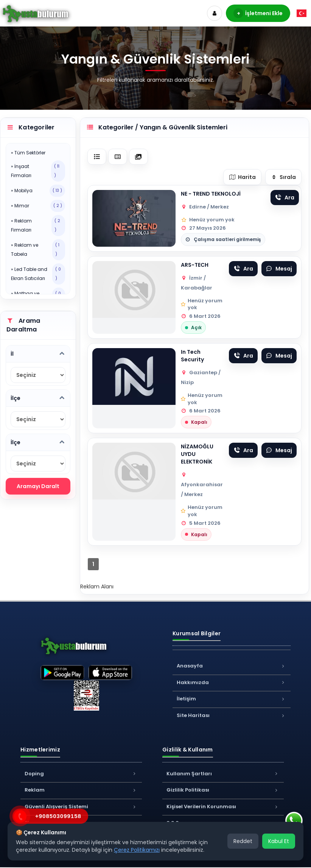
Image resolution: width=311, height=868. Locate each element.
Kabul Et (279, 841)
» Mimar (38, 206)
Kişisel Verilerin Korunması (223, 807)
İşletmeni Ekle (258, 13)
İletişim (232, 699)
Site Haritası (232, 715)
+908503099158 (58, 816)
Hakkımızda (232, 682)
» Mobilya (38, 191)
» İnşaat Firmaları (38, 171)
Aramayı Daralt (38, 486)
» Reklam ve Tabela (38, 250)
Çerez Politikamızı (137, 850)
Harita (242, 177)
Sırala (284, 177)
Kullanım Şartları (223, 774)
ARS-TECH (195, 265)
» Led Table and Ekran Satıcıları (38, 274)
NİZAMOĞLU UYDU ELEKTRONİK (197, 454)
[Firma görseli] (134, 218)
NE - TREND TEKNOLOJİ (211, 194)
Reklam (81, 790)
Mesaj (279, 269)
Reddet (243, 841)
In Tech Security (192, 356)
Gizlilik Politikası (223, 790)
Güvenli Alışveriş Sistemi (81, 807)
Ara (285, 198)
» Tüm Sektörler (28, 153)
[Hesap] (215, 13)
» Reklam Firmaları (38, 226)
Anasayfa (232, 666)
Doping (81, 774)
